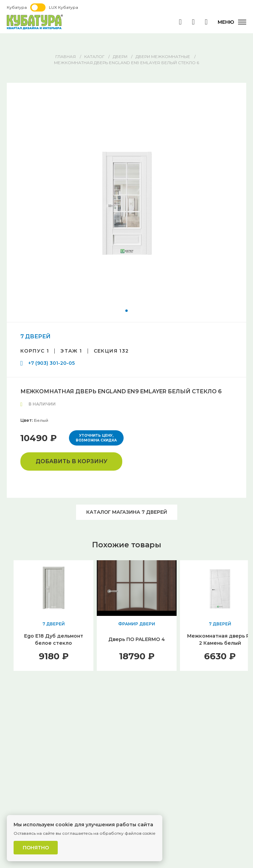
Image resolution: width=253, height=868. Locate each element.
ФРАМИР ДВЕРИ (137, 624)
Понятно (36, 848)
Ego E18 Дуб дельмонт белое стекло (54, 639)
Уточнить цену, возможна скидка (96, 438)
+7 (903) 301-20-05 (51, 363)
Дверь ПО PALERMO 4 (137, 639)
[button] (126, 311)
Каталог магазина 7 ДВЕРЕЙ (127, 512)
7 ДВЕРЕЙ (35, 336)
